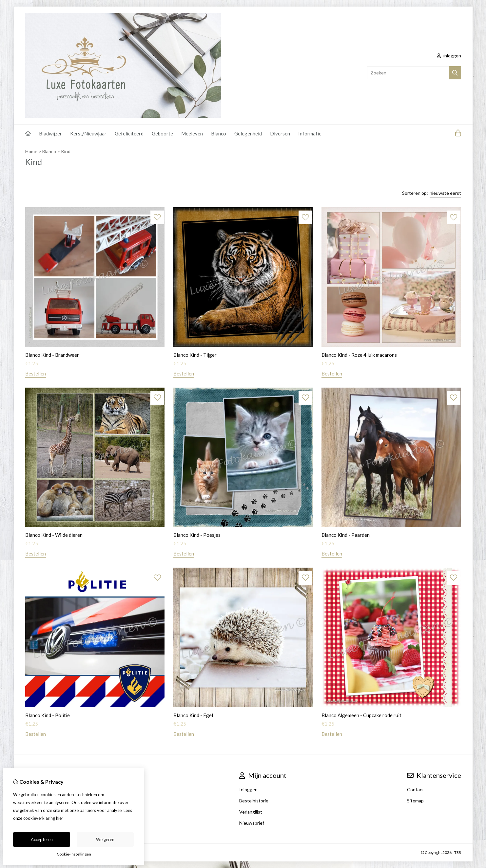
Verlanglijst (251, 812)
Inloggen (248, 789)
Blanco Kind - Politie (48, 715)
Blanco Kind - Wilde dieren (54, 535)
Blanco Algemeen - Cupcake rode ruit (361, 715)
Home (31, 151)
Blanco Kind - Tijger (195, 355)
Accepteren (42, 839)
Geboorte (162, 133)
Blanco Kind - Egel (193, 715)
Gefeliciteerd (129, 133)
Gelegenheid (248, 133)
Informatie (310, 133)
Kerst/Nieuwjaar (88, 133)
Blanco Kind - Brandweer (52, 355)
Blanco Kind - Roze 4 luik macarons (359, 355)
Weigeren (105, 839)
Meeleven (192, 133)
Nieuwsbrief (252, 823)
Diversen (280, 133)
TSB (458, 852)
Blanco (219, 133)
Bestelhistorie (254, 801)
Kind (66, 151)
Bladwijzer (50, 133)
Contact (416, 789)
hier (60, 818)
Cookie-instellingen (74, 854)
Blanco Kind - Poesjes (197, 535)
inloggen (449, 56)
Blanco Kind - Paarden (346, 535)
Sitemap (415, 801)
